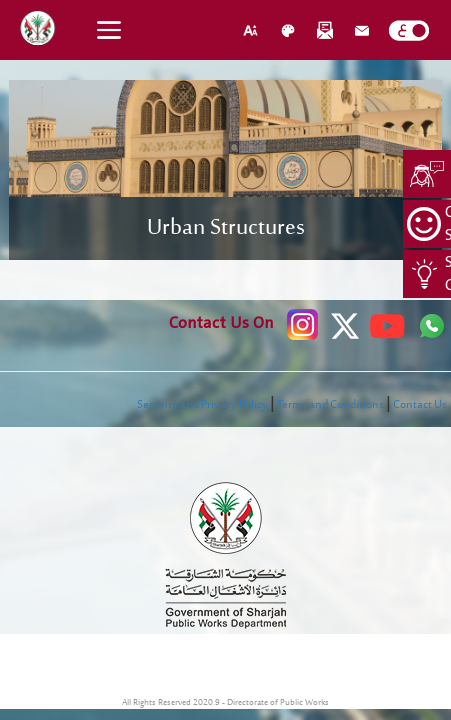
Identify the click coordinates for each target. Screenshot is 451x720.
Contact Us (420, 405)
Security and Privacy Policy (202, 405)
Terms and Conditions (330, 405)
